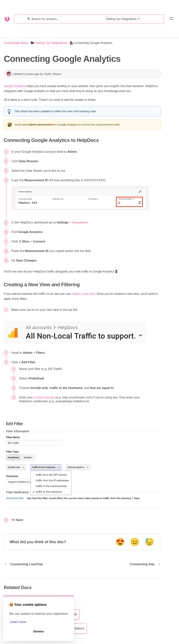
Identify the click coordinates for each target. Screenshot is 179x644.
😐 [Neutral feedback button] (135, 542)
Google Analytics (15, 86)
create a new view (83, 294)
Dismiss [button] (38, 631)
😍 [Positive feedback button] (120, 542)
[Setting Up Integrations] (49, 43)
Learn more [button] (18, 622)
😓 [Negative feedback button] (149, 542)
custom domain (44, 397)
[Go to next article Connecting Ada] (144, 564)
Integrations (80, 222)
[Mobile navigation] (171, 19)
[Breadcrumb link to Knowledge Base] (16, 43)
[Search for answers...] (67, 19)
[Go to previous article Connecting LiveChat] (25, 564)
